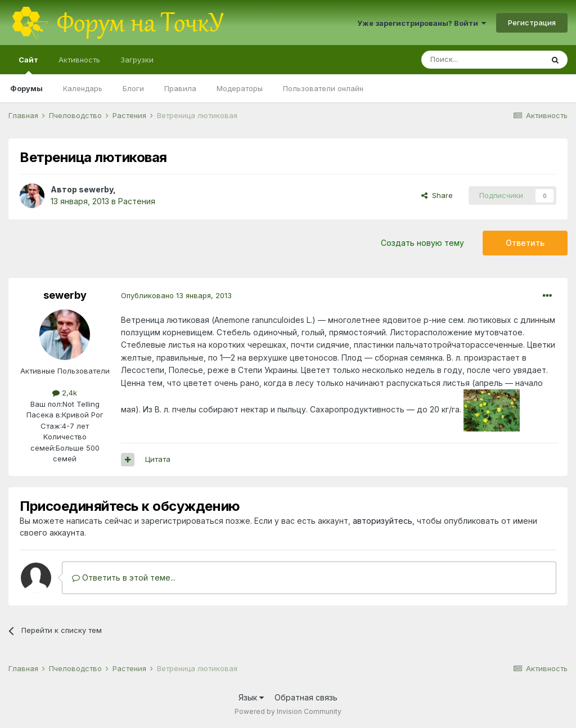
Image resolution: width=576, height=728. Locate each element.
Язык (251, 697)
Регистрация (532, 23)
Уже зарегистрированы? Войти (422, 23)
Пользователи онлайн (323, 88)
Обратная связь (306, 697)
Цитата (158, 459)
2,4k (65, 393)
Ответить (525, 243)
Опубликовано (176, 295)
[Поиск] (482, 60)
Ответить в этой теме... (124, 578)
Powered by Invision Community (288, 711)
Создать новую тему (422, 243)
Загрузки (137, 60)
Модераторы (240, 88)
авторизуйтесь (382, 521)
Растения (137, 201)
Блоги (133, 88)
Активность (79, 60)
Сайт (28, 65)
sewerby (96, 189)
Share (437, 195)
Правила (180, 88)
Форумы (26, 88)
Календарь (83, 88)
